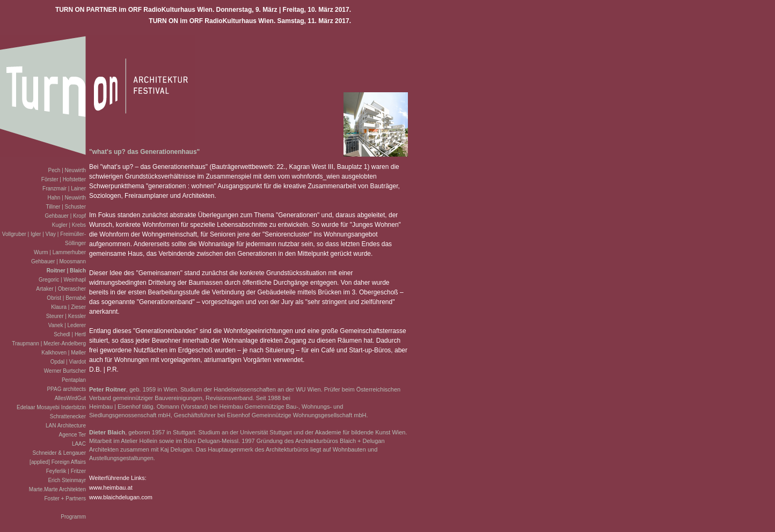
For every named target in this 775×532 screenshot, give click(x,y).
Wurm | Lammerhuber (60, 252)
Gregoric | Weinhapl (62, 280)
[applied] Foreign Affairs (58, 462)
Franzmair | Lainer (64, 189)
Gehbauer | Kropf (65, 216)
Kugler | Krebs (69, 225)
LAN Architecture (66, 426)
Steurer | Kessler (66, 316)
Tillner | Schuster (66, 207)
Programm (73, 517)
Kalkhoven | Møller (64, 353)
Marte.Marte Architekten (57, 489)
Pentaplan (74, 380)
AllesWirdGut (70, 398)
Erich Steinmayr (67, 480)
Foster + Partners (65, 498)
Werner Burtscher (65, 371)
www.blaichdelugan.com (121, 497)
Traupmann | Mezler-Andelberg (49, 343)
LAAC (79, 444)
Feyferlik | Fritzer (66, 471)
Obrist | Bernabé (66, 298)
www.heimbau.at (111, 487)
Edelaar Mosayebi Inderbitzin (51, 407)
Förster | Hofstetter (64, 179)
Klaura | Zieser (68, 307)
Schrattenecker (68, 416)
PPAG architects (66, 389)
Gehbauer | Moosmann (59, 261)
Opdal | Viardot (68, 362)
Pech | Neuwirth (67, 170)
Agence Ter (72, 435)
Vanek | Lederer (67, 325)
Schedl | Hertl (70, 334)
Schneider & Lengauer (59, 453)
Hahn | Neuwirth (67, 198)
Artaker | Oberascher (61, 289)
